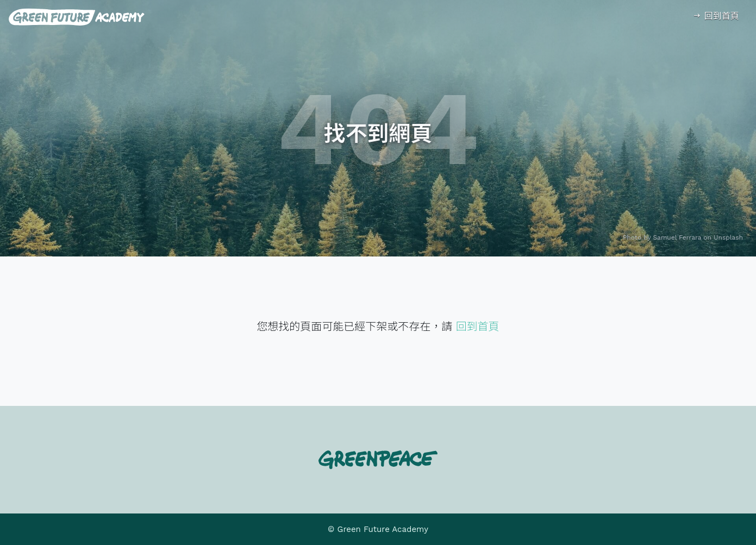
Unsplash (728, 237)
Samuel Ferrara (677, 237)
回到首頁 (716, 16)
